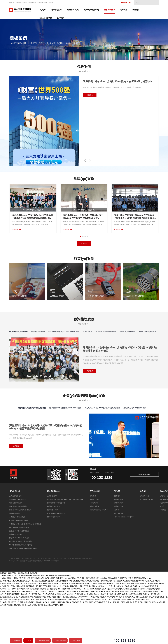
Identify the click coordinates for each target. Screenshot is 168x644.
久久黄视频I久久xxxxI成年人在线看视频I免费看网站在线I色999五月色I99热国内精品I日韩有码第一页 (36, 614)
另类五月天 (80, 616)
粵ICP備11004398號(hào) (52, 599)
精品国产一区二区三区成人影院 (39, 622)
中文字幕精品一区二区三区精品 (63, 635)
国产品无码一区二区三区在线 (33, 619)
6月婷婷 (14, 627)
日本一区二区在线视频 (60, 622)
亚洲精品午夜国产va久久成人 (104, 635)
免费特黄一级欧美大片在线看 (127, 624)
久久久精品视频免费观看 (130, 627)
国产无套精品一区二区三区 (27, 632)
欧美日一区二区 (83, 627)
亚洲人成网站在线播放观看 (21, 624)
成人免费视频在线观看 (8, 632)
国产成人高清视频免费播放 (150, 627)
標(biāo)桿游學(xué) (54, 555)
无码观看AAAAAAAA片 (84, 635)
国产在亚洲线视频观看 (116, 630)
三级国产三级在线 (124, 616)
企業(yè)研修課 (52, 534)
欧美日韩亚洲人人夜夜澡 (144, 622)
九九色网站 (72, 616)
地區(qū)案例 (94, 538)
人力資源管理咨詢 (15, 534)
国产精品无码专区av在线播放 (96, 616)
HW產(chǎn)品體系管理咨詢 (19, 559)
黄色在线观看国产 (7, 622)
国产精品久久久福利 (114, 632)
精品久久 (48, 616)
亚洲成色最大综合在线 (22, 616)
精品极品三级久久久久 (154, 630)
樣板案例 (93, 534)
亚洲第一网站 (84, 630)
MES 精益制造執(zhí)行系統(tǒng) (21, 583)
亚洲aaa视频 (112, 616)
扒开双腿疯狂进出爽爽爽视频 (11, 619)
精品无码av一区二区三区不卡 (114, 622)
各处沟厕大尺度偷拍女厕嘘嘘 (92, 622)
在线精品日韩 (5, 624)
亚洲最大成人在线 (21, 622)
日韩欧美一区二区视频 (151, 632)
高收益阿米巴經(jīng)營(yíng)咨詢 (21, 580)
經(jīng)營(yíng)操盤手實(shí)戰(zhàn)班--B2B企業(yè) (65, 538)
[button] (85, 161)
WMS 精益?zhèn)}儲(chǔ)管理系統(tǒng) (23, 587)
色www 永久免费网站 (56, 630)
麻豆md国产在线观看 (34, 635)
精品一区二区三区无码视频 (41, 624)
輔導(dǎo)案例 (95, 529)
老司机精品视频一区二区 (109, 619)
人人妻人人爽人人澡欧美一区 (66, 632)
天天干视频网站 (75, 622)
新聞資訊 (143, 529)
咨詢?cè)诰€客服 (149, 513)
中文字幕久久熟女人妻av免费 (149, 619)
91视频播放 (130, 622)
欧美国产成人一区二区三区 (135, 635)
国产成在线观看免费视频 (128, 619)
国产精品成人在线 (37, 616)
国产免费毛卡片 (23, 627)
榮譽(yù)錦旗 (119, 541)
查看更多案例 (84, 72)
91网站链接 (94, 630)
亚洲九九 (93, 627)
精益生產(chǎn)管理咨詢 (18, 538)
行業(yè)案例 (94, 541)
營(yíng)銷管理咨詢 (16, 541)
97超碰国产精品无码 (113, 627)
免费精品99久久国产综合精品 (89, 619)
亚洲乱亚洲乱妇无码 (7, 635)
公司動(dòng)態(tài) (147, 538)
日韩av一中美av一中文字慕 (135, 630)
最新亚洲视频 (158, 622)
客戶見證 (117, 529)
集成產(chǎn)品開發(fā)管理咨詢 (20, 548)
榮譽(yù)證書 (119, 545)
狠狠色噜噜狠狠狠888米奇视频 (66, 619)
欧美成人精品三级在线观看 (132, 632)
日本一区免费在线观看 (46, 632)
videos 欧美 (103, 630)
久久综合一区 (5, 627)
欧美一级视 (47, 635)
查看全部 (84, 244)
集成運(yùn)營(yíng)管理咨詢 (19, 569)
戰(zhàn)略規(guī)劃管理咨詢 (19, 566)
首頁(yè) (44, 10)
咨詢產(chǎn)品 (15, 529)
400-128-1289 (124, 3)
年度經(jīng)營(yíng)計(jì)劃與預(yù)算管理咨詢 (25, 562)
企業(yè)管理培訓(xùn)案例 (99, 548)
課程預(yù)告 (145, 534)
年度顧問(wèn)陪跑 (54, 545)
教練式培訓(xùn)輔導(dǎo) (56, 541)
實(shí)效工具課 (52, 548)
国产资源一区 (43, 630)
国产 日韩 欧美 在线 (59, 616)
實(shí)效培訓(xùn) (54, 529)
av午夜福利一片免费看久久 (106, 624)
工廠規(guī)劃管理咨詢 (17, 555)
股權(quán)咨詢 (15, 552)
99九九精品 (102, 632)
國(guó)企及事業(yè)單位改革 (19, 576)
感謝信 (117, 548)
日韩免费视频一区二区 (29, 630)
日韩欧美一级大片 (72, 630)
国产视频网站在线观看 (38, 627)
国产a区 (73, 627)
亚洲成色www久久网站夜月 (10, 630)
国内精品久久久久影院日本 (87, 632)
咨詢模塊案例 (94, 545)
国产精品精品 (21, 635)
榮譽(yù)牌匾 (119, 538)
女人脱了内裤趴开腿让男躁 (148, 624)
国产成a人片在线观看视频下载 (156, 635)
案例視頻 (117, 534)
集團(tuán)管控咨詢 (16, 573)
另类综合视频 (49, 619)
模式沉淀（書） (120, 552)
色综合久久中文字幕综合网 (61, 624)
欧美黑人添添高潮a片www (141, 616)
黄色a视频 (101, 627)
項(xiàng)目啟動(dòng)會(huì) (124, 555)
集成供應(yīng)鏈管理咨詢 (18, 545)
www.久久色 (120, 635)
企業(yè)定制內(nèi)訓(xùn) (56, 552)
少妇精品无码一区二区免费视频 (58, 627)
